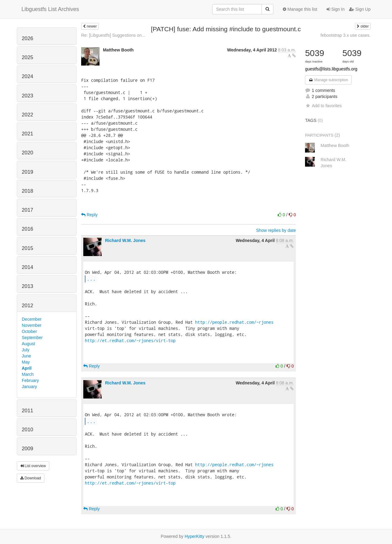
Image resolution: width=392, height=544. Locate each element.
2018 (27, 191)
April (27, 368)
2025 (27, 57)
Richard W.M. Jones (125, 240)
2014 (27, 267)
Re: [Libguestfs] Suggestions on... (113, 35)
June (26, 356)
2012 (27, 306)
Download (31, 478)
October (29, 331)
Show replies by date (276, 230)
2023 (27, 96)
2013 (27, 286)
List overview (33, 466)
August (28, 344)
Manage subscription (328, 80)
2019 (27, 172)
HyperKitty (195, 536)
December (32, 319)
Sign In (335, 9)
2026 (27, 38)
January (29, 387)
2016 (27, 229)
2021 (27, 134)
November (32, 325)
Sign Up (360, 9)
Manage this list (300, 9)
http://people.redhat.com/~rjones (234, 322)
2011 (27, 411)
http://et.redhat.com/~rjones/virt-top (130, 340)
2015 (27, 248)
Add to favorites (323, 106)
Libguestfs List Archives (50, 9)
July (26, 350)
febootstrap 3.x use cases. (346, 35)
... (91, 279)
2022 (27, 115)
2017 (27, 210)
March (28, 374)
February (30, 380)
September (32, 338)
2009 (27, 449)
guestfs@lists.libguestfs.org (331, 69)
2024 (27, 76)
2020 (27, 153)
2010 (27, 430)
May (26, 362)
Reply (89, 215)
